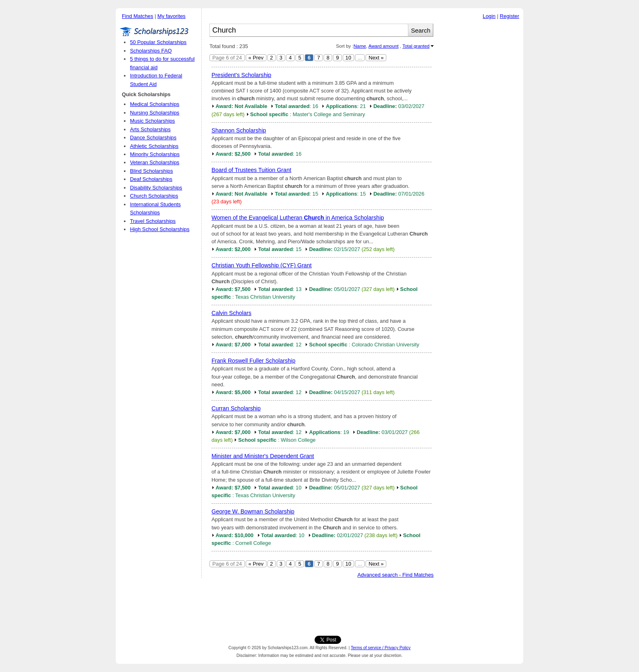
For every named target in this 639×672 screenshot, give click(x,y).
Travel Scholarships (153, 221)
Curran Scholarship (236, 408)
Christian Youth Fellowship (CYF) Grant (262, 265)
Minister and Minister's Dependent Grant (263, 456)
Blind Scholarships (151, 171)
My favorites (171, 16)
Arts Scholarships (150, 129)
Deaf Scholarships (151, 179)
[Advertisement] (480, 146)
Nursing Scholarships (155, 113)
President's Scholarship (241, 75)
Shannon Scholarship (239, 130)
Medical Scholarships (155, 104)
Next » (376, 58)
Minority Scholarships (155, 154)
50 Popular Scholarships (158, 42)
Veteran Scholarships (155, 162)
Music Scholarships (152, 121)
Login (489, 16)
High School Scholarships (160, 229)
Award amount (383, 46)
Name (360, 46)
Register (509, 16)
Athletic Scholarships (154, 146)
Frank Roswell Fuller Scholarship (253, 361)
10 (348, 58)
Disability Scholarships (156, 188)
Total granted (416, 46)
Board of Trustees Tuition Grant (251, 170)
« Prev (256, 58)
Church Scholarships (154, 196)
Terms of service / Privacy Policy (381, 648)
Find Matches (138, 16)
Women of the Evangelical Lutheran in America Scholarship (298, 218)
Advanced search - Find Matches (396, 575)
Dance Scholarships (153, 138)
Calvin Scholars (231, 313)
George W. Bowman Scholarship (253, 511)
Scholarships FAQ (151, 51)
